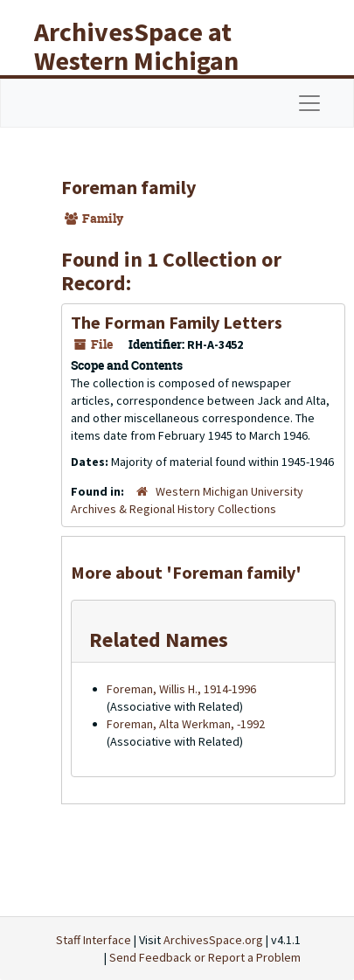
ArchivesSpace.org (213, 940)
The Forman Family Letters (177, 322)
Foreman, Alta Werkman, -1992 (186, 724)
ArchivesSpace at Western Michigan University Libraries (149, 60)
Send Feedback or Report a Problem (205, 957)
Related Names (159, 639)
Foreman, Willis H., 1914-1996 (181, 689)
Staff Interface (94, 940)
